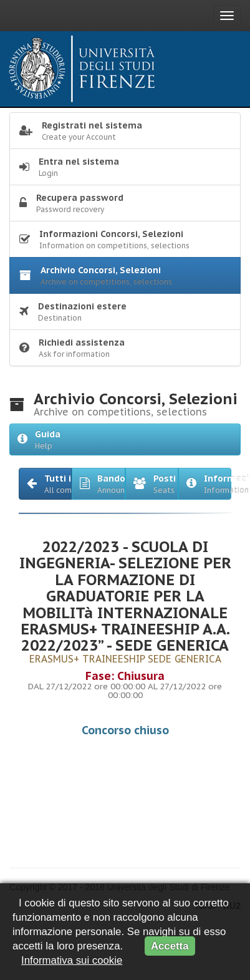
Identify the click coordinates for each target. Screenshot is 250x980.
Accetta (170, 946)
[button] (45, 484)
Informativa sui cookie (72, 960)
